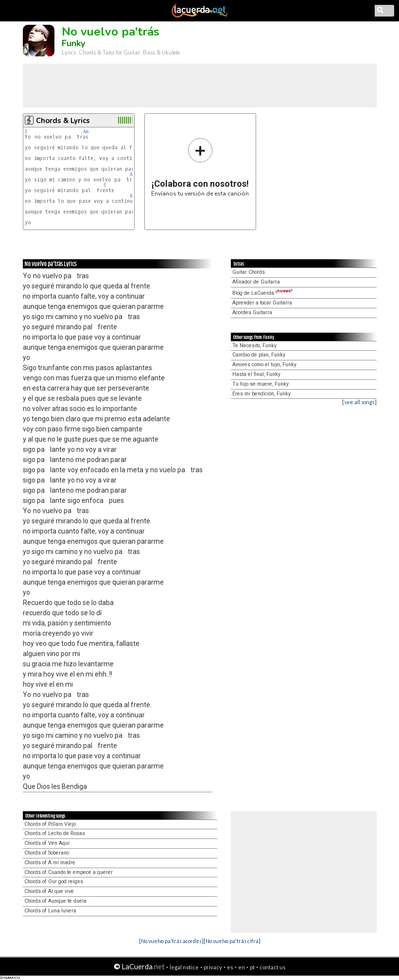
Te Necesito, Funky (254, 346)
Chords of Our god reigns (54, 882)
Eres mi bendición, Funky (261, 394)
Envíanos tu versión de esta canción (200, 167)
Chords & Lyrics (63, 121)
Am (86, 132)
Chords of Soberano (47, 853)
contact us (273, 967)
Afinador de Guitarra (256, 282)
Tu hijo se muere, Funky (260, 384)
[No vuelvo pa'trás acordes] (171, 941)
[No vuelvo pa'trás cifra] (232, 941)
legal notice (184, 967)
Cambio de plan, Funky (259, 355)
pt (252, 967)
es (230, 967)
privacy (213, 967)
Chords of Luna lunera (50, 911)
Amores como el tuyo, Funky (264, 365)
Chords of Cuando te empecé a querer (69, 872)
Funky (73, 43)
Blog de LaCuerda (262, 293)
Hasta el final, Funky (256, 374)
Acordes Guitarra (252, 312)
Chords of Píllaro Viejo (50, 824)
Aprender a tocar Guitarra (262, 303)
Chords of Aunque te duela (55, 901)
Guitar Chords (249, 272)
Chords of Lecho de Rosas (55, 833)
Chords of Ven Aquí (47, 843)
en (242, 967)
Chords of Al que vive (49, 891)
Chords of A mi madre (50, 863)
